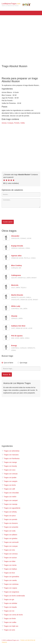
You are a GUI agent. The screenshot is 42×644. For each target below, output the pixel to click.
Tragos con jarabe (9, 477)
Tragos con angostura (10, 592)
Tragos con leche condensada (13, 596)
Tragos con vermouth (10, 542)
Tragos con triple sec (10, 626)
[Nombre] (21, 194)
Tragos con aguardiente (11, 508)
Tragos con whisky (9, 512)
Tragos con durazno (10, 523)
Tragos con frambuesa (11, 458)
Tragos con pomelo (9, 519)
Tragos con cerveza (10, 554)
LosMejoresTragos (16, 4)
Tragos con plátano (9, 535)
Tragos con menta (9, 565)
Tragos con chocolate (10, 493)
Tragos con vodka (9, 622)
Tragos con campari (10, 500)
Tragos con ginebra (9, 538)
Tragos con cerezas (10, 474)
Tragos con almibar (9, 603)
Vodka (23, 123)
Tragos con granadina (10, 577)
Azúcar (4, 123)
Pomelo (17, 123)
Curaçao (10, 123)
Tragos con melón (9, 497)
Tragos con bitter (9, 561)
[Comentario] (21, 203)
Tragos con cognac (9, 588)
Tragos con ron (8, 611)
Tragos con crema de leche (12, 615)
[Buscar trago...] (21, 369)
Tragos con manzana (10, 455)
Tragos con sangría (9, 481)
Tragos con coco (9, 470)
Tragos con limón (9, 619)
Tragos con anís (8, 630)
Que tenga (23, 363)
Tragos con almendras (11, 451)
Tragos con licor (8, 573)
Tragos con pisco (9, 516)
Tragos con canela (9, 580)
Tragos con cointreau (10, 584)
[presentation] (19, 214)
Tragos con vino (8, 550)
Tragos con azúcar (9, 558)
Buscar (7, 375)
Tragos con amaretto (10, 527)
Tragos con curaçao (10, 546)
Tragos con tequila (9, 607)
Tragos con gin (8, 599)
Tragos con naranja (9, 504)
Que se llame (9, 363)
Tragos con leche (9, 485)
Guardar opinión (8, 222)
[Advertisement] (21, 38)
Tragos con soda (9, 531)
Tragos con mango (9, 462)
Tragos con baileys (9, 569)
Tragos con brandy (9, 466)
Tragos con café (8, 489)
